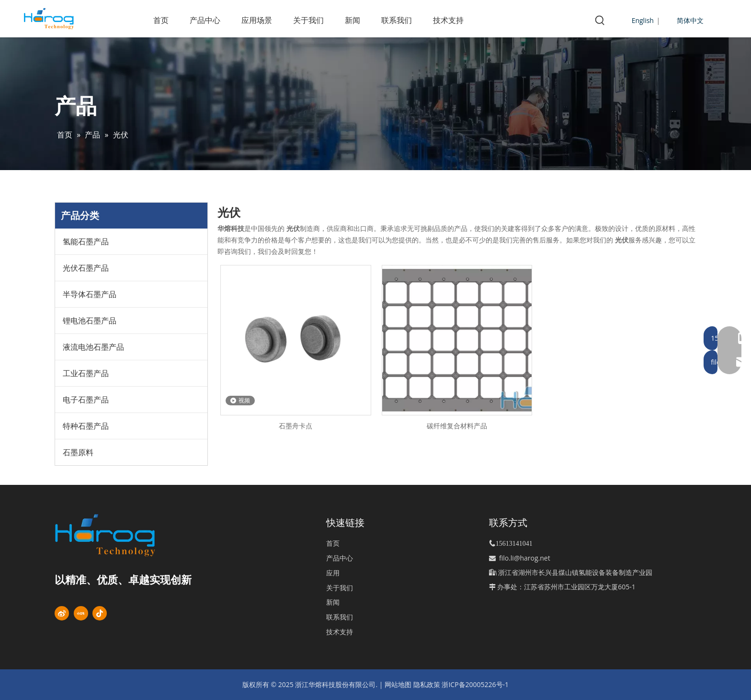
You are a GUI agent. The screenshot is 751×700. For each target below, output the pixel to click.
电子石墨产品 (86, 400)
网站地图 (398, 684)
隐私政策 (427, 684)
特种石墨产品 (86, 426)
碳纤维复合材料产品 (457, 426)
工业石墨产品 (86, 373)
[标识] (121, 535)
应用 (333, 573)
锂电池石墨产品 (90, 321)
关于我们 (340, 588)
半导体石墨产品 (90, 294)
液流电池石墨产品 (93, 347)
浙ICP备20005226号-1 (475, 684)
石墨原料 (78, 452)
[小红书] (81, 613)
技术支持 (340, 632)
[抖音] (100, 613)
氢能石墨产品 (86, 241)
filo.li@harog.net (525, 558)
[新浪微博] (62, 613)
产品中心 (340, 558)
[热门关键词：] (600, 21)
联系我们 (340, 617)
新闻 (333, 602)
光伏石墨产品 (86, 268)
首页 (333, 543)
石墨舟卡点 (296, 426)
